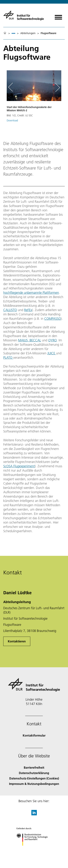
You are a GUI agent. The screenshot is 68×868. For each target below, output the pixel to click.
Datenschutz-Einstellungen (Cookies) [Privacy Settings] (34, 778)
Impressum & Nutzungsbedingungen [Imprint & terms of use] (34, 784)
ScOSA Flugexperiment (19, 466)
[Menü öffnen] (58, 16)
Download (12, 120)
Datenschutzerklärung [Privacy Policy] (34, 773)
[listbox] (13, 33)
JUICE (52, 353)
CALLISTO (10, 310)
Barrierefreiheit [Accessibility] (34, 767)
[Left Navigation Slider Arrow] (12, 87)
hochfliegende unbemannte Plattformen (31, 293)
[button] (34, 101)
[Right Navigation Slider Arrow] (57, 87)
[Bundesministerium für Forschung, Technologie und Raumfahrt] (34, 849)
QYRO (52, 340)
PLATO (8, 358)
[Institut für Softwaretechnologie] (23, 15)
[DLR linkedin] (34, 814)
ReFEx (28, 310)
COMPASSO (53, 319)
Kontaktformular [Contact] (34, 735)
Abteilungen (28, 33)
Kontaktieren (17, 641)
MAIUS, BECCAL (30, 340)
